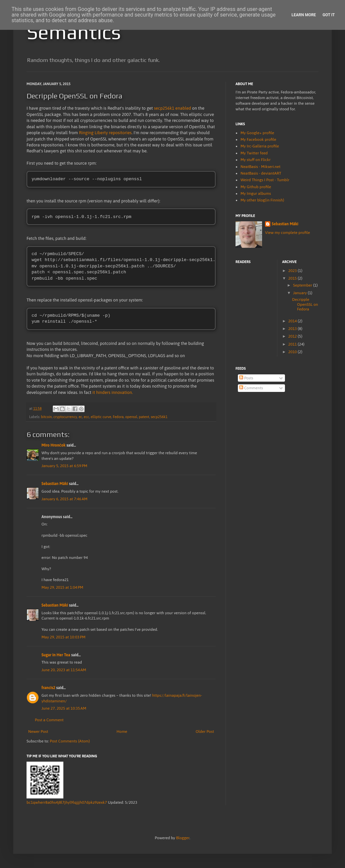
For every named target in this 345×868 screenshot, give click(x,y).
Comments (251, 388)
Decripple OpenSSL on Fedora (305, 304)
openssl (131, 417)
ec (80, 417)
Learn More (304, 15)
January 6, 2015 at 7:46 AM (65, 500)
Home (122, 732)
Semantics (74, 32)
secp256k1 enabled (172, 108)
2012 (293, 336)
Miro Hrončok (54, 446)
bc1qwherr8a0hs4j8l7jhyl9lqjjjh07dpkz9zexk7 (67, 803)
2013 (293, 329)
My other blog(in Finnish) (262, 200)
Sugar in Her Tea (56, 656)
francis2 (48, 688)
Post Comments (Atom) (70, 742)
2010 (293, 352)
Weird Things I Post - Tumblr (265, 180)
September (303, 285)
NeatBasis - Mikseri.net (260, 167)
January (300, 293)
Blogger (183, 839)
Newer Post (38, 732)
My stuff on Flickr (256, 160)
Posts (246, 378)
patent (144, 417)
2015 (293, 278)
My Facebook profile (258, 139)
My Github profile (256, 187)
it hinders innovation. (113, 393)
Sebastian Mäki (55, 484)
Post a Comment (49, 721)
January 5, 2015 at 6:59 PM (64, 466)
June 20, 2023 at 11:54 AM (64, 671)
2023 (293, 271)
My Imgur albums (256, 193)
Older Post (205, 732)
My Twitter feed (254, 153)
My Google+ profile (257, 133)
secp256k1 (159, 417)
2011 (293, 344)
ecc (87, 417)
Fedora (118, 417)
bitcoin (46, 417)
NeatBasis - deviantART (261, 173)
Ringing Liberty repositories (105, 133)
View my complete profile (287, 233)
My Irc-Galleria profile (260, 146)
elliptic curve (101, 417)
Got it (329, 15)
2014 (293, 321)
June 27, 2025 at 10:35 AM (64, 709)
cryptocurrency (65, 417)
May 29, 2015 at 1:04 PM (62, 588)
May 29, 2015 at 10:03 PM (64, 638)
